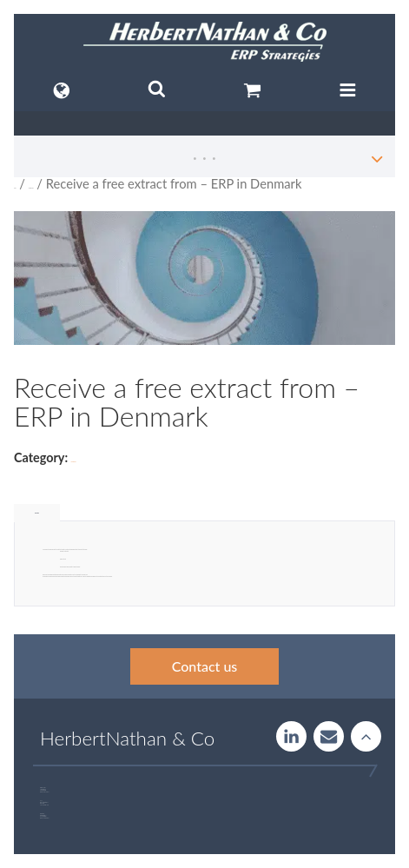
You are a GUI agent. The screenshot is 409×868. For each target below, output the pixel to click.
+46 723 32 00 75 (46, 818)
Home (15, 188)
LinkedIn (291, 736)
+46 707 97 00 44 (46, 792)
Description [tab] (37, 513)
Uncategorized (31, 188)
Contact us (205, 666)
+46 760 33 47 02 (45, 805)
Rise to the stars (366, 736)
